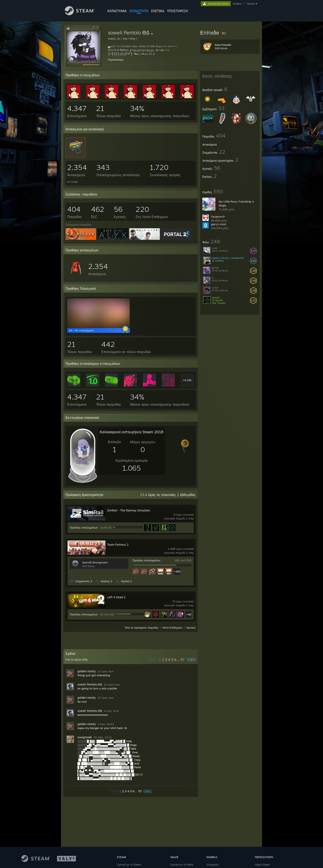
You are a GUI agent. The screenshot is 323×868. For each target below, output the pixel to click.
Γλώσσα (250, 4)
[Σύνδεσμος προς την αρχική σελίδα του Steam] (83, 14)
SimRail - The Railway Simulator (129, 510)
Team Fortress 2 (118, 545)
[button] (230, 33)
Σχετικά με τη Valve (182, 864)
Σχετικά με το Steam (129, 864)
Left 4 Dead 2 (116, 597)
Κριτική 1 (126, 581)
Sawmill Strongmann (95, 562)
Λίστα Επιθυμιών (172, 628)
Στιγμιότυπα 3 (84, 581)
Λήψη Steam (262, 864)
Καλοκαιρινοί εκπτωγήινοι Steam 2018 (132, 432)
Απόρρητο (212, 864)
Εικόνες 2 (107, 581)
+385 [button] (177, 571)
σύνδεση (237, 4)
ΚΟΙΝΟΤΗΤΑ (139, 11)
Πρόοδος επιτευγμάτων (84, 528)
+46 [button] (189, 614)
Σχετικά (158, 11)
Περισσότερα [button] (116, 60)
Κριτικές (191, 628)
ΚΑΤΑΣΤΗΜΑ (117, 11)
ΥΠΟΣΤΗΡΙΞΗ (177, 11)
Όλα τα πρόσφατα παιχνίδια (142, 628)
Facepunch (218, 217)
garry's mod (218, 224)
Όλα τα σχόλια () (77, 660)
